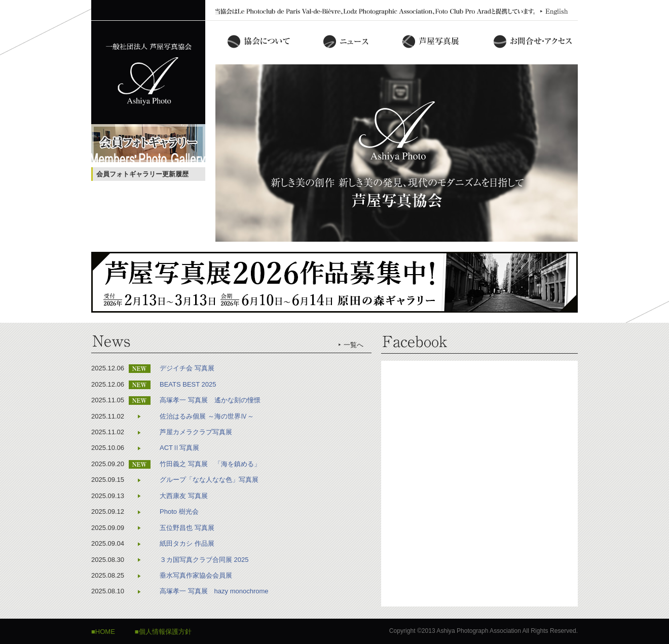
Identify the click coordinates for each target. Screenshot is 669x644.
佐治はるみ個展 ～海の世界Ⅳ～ (207, 416)
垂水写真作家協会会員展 (196, 575)
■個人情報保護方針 (163, 632)
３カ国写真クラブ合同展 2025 (204, 560)
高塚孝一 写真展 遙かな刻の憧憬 (210, 400)
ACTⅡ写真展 (179, 448)
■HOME (103, 632)
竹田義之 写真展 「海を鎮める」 (210, 464)
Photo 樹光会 (179, 512)
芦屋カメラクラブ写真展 (196, 432)
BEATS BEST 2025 (188, 384)
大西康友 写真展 (184, 496)
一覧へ (354, 345)
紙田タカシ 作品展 (187, 543)
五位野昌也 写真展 (187, 528)
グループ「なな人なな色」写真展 (209, 480)
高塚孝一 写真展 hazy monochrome (214, 591)
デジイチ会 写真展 (187, 368)
